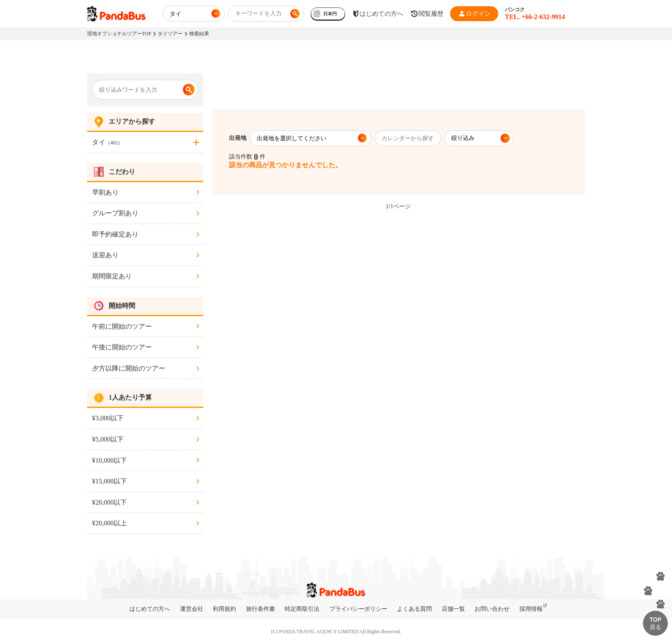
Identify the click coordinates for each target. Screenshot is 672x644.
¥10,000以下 (110, 460)
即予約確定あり (115, 234)
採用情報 (531, 609)
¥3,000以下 (108, 418)
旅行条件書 (261, 609)
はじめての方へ (150, 609)
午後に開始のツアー (122, 347)
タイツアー (170, 34)
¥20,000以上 (110, 523)
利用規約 (224, 609)
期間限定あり (112, 276)
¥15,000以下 (110, 481)
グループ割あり (115, 213)
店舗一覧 (453, 609)
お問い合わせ (492, 609)
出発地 (238, 138)
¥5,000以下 (108, 439)
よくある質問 (414, 609)
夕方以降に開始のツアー (129, 368)
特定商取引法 (302, 609)
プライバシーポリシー (358, 609)
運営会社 (192, 609)
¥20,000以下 (110, 502)
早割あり (105, 192)
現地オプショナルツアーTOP (119, 34)
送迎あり (105, 255)
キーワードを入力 (258, 13)
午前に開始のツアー (122, 326)
